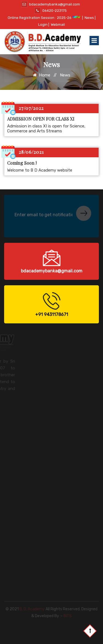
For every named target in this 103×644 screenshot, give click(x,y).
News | (90, 18)
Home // (46, 75)
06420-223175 (51, 11)
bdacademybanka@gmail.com (51, 4)
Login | (44, 25)
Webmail (58, 25)
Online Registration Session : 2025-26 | (45, 18)
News (65, 75)
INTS (68, 613)
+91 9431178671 (52, 314)
